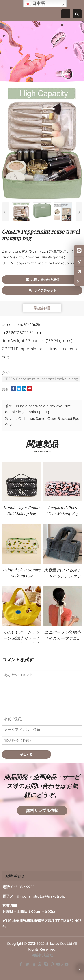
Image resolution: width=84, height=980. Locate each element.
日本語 (35, 4)
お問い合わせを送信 (43, 280)
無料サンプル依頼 (42, 811)
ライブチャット (43, 290)
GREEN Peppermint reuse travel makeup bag (41, 379)
